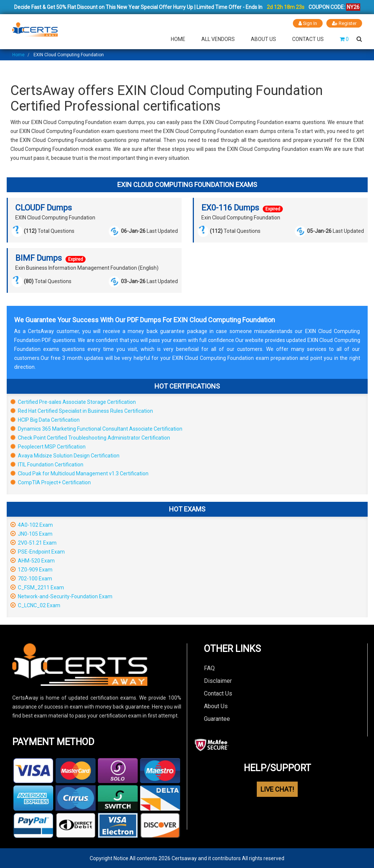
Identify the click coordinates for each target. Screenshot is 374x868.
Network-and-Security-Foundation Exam (61, 596)
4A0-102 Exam (32, 525)
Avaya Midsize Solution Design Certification (65, 455)
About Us (263, 39)
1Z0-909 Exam (31, 569)
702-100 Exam (31, 578)
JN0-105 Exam (31, 533)
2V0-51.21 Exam (33, 542)
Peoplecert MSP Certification (48, 446)
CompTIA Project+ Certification (51, 482)
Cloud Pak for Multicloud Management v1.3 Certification (79, 473)
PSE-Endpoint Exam (38, 551)
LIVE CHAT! (277, 789)
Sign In (308, 23)
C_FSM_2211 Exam (37, 587)
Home (178, 39)
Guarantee (217, 718)
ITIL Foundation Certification (47, 464)
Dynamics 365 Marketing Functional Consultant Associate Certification (96, 428)
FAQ (209, 668)
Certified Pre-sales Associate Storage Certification (73, 402)
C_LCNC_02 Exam (35, 605)
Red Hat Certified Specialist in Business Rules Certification (82, 411)
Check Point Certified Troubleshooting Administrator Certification (90, 437)
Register (344, 23)
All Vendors (218, 39)
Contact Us (308, 39)
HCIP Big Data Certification (45, 419)
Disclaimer (218, 680)
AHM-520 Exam (33, 560)
